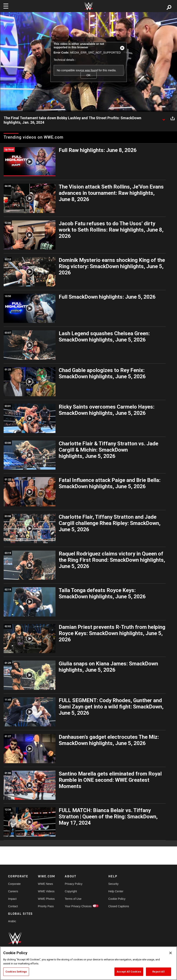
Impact (12, 899)
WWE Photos (46, 899)
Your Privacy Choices (78, 906)
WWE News (46, 884)
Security (114, 884)
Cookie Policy (117, 899)
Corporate (14, 884)
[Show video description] (164, 118)
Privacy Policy (74, 884)
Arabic (12, 921)
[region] (88, 963)
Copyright (71, 891)
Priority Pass (46, 906)
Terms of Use (73, 899)
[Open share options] (173, 118)
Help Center (116, 891)
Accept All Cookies (129, 972)
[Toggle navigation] (6, 6)
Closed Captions (119, 906)
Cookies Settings (16, 972)
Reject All (158, 972)
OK (88, 75)
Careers (13, 891)
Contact (13, 906)
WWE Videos (46, 891)
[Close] (171, 953)
